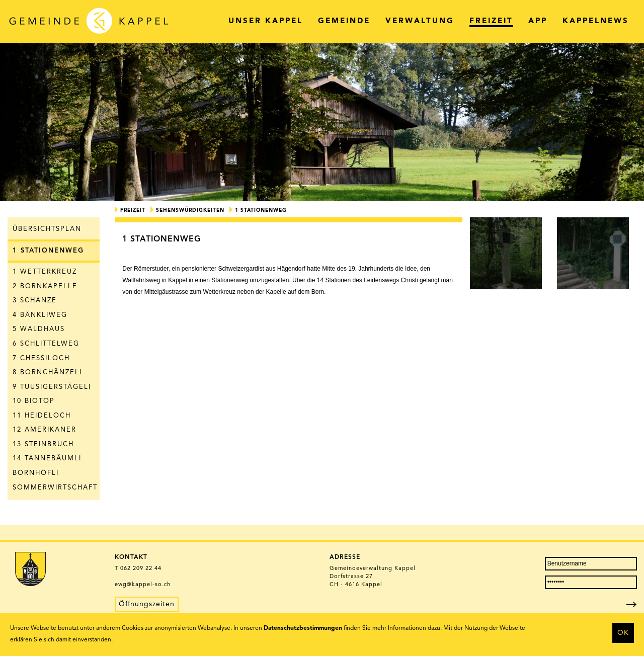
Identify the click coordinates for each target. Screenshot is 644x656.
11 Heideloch (42, 416)
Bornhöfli (36, 473)
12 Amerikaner (45, 430)
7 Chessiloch (41, 358)
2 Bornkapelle (45, 286)
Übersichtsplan (47, 229)
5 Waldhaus (39, 329)
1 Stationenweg (48, 251)
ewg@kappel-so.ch (143, 585)
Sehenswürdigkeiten (190, 210)
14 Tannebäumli (47, 459)
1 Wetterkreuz (45, 272)
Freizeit (133, 210)
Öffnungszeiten (147, 604)
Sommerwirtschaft (55, 488)
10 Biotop (34, 401)
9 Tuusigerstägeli (52, 387)
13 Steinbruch (43, 444)
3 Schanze (35, 301)
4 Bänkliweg (40, 315)
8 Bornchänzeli (47, 373)
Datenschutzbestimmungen (303, 628)
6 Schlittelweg (46, 344)
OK (623, 633)
